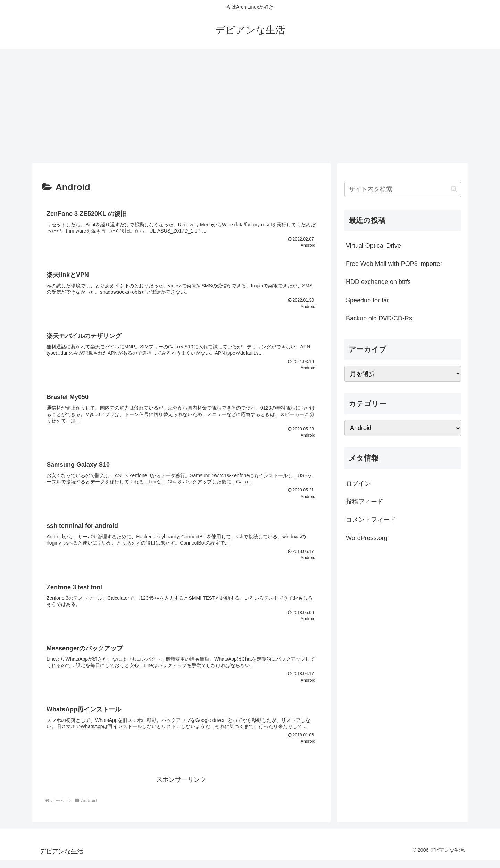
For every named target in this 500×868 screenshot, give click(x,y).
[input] (403, 189)
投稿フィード (365, 502)
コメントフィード (371, 520)
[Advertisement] (250, 106)
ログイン (358, 483)
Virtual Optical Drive (373, 246)
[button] (454, 189)
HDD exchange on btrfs (378, 282)
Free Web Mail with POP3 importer (394, 264)
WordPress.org (367, 538)
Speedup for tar (367, 300)
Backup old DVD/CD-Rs (379, 318)
